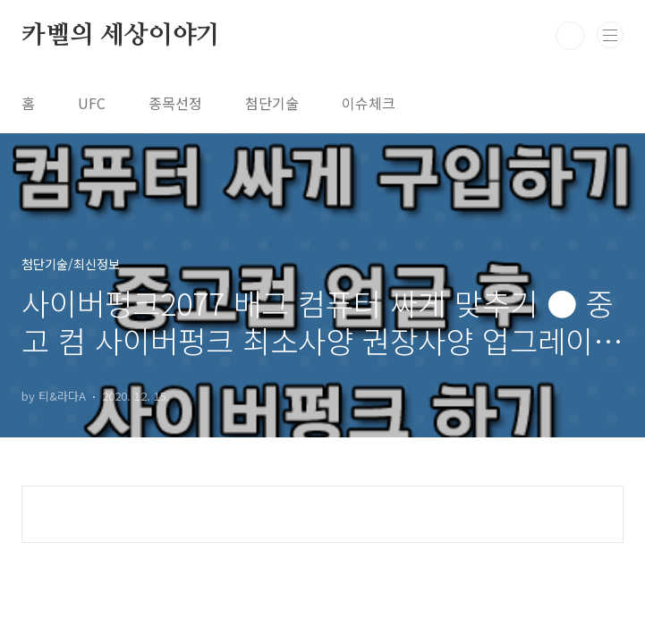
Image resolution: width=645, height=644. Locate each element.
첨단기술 (272, 103)
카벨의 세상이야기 (121, 36)
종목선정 (175, 103)
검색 (570, 36)
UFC (92, 103)
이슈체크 (369, 103)
